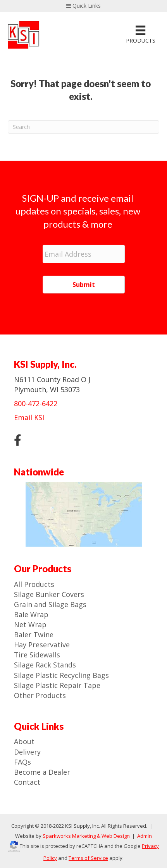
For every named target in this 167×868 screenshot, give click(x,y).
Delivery (27, 752)
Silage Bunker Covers (49, 594)
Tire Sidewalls (37, 655)
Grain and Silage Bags (50, 604)
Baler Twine (34, 635)
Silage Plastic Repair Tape (57, 685)
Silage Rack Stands (45, 665)
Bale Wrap (31, 614)
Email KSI (29, 417)
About (24, 741)
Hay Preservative (42, 645)
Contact (27, 782)
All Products (34, 584)
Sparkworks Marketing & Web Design (86, 836)
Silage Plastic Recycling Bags (61, 675)
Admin (144, 836)
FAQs (22, 762)
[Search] (83, 127)
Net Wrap (30, 624)
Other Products (40, 695)
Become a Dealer (42, 772)
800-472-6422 (36, 403)
